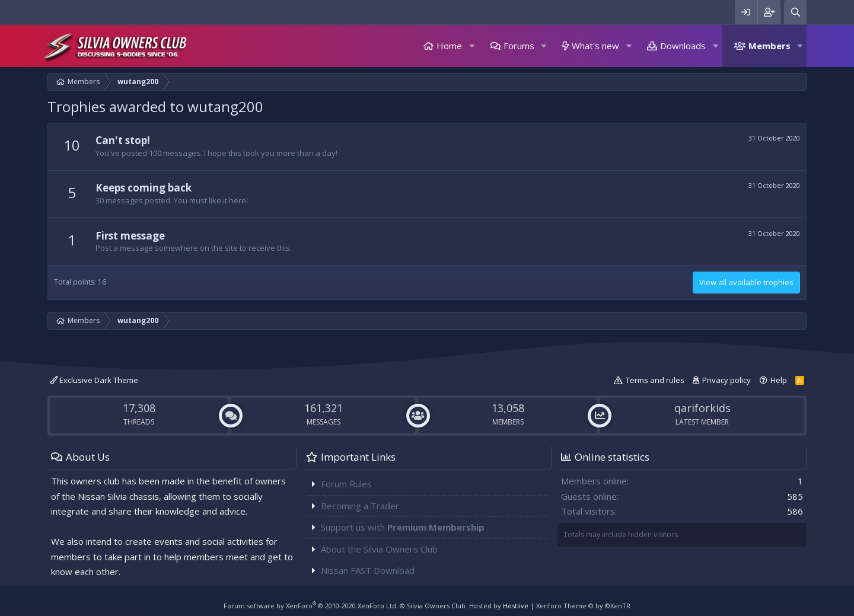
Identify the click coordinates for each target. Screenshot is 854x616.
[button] (471, 46)
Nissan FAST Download (368, 570)
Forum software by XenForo (311, 606)
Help (779, 380)
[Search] (795, 12)
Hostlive (516, 606)
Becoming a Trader (360, 506)
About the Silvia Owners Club (379, 549)
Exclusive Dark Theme (94, 380)
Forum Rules (346, 484)
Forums (519, 46)
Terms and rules (655, 380)
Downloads (683, 46)
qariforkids (702, 408)
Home (449, 46)
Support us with (403, 527)
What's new (595, 46)
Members (769, 46)
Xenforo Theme (583, 606)
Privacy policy (726, 380)
